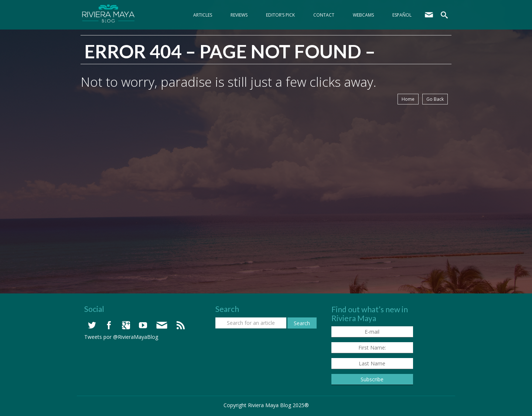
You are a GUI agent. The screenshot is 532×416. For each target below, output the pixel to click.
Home (408, 99)
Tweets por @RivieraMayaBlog (121, 337)
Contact (324, 15)
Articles (203, 15)
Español (402, 15)
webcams (363, 15)
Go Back (435, 99)
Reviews (239, 15)
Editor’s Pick (280, 15)
